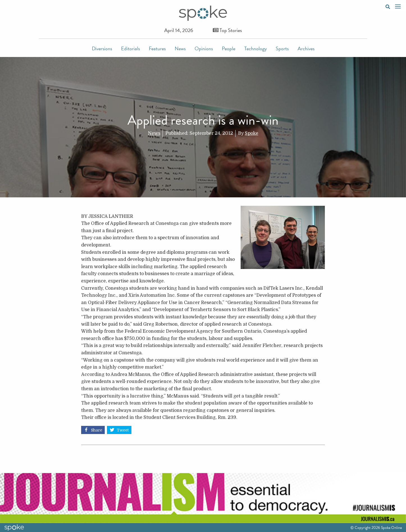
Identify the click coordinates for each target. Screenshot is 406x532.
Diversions (102, 48)
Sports (282, 48)
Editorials (130, 48)
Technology (256, 48)
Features (157, 48)
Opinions (204, 48)
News (180, 48)
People (229, 48)
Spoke (252, 133)
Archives (306, 48)
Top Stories (227, 30)
